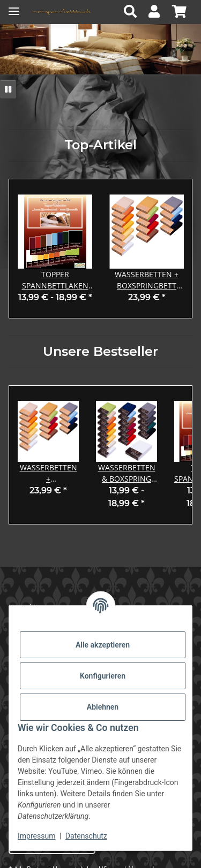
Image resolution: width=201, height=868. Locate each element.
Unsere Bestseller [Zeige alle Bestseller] (100, 352)
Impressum (36, 836)
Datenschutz (86, 836)
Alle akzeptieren (103, 645)
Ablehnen (103, 707)
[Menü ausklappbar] (14, 7)
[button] (133, 12)
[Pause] (8, 89)
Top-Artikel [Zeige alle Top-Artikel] (101, 145)
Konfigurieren (103, 676)
